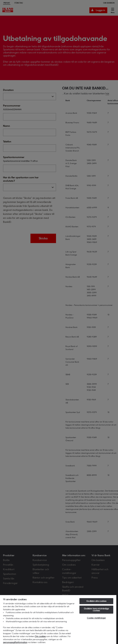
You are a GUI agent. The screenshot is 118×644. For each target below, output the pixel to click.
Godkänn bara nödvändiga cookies (96, 610)
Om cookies (40, 636)
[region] (58, 619)
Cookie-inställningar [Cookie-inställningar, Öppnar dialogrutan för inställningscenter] (96, 618)
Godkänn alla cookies (96, 601)
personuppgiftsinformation (15, 642)
